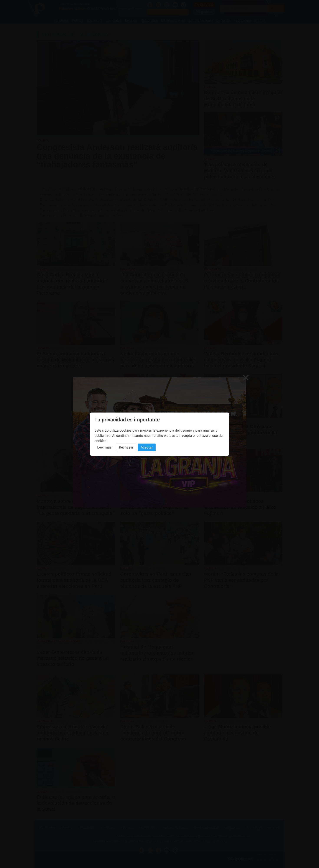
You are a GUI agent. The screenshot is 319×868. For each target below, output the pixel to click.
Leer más (104, 447)
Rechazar (126, 447)
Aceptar (147, 447)
